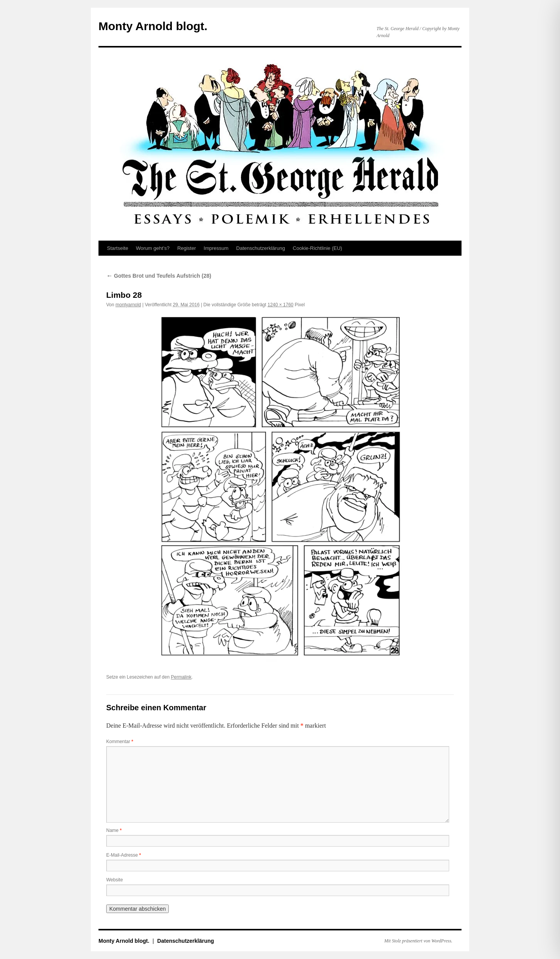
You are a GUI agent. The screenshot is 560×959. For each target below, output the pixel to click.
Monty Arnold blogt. (153, 26)
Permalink (181, 677)
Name (114, 830)
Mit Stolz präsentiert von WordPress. (418, 941)
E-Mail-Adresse (124, 855)
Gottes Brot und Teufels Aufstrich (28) (159, 276)
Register (187, 248)
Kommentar (120, 742)
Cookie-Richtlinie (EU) (317, 248)
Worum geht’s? (153, 248)
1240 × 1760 (281, 305)
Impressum (216, 248)
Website (115, 880)
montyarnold (128, 305)
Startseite (118, 248)
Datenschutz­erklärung (261, 248)
